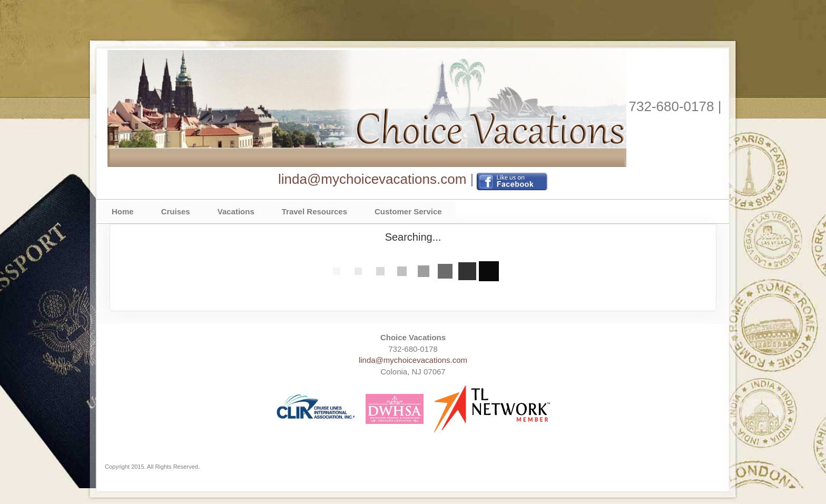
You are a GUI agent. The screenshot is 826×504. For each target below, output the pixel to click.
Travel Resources (314, 211)
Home (123, 211)
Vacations (236, 211)
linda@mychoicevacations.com (372, 179)
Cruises (176, 211)
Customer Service (408, 211)
